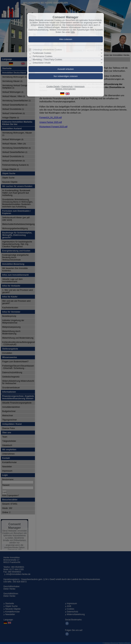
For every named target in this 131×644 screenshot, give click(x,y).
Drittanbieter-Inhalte (42, 63)
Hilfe (73, 32)
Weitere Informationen (65, 89)
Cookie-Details (53, 86)
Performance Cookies (43, 56)
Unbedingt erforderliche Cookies (47, 50)
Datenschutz (67, 86)
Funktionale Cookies (42, 53)
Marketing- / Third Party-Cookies (48, 60)
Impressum (79, 86)
